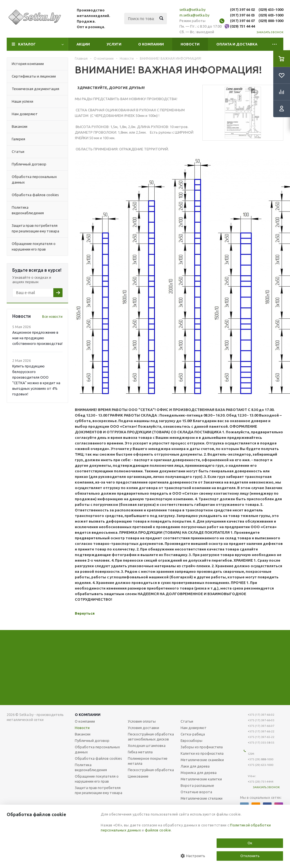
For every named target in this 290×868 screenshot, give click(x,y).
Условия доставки (143, 728)
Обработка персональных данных (97, 749)
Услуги (114, 44)
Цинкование (138, 776)
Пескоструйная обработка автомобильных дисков (151, 737)
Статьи (187, 721)
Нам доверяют (194, 728)
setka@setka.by (192, 9)
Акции (83, 44)
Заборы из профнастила (202, 747)
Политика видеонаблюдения (91, 767)
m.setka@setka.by (194, 15)
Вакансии (83, 734)
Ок (250, 843)
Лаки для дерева (195, 766)
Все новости (52, 317)
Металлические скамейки (202, 760)
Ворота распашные (197, 785)
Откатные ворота (196, 792)
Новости (190, 44)
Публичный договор (92, 740)
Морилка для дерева (199, 773)
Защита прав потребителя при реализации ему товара (99, 790)
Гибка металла (140, 752)
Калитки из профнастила (202, 753)
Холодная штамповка (147, 746)
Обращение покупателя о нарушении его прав (97, 779)
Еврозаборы (191, 740)
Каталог (27, 44)
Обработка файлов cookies (98, 758)
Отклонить (250, 856)
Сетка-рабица (193, 734)
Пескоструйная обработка (151, 770)
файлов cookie (158, 830)
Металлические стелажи (202, 798)
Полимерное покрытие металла (148, 761)
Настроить (193, 856)
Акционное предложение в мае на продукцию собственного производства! (37, 338)
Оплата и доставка (237, 44)
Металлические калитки (201, 779)
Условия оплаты (142, 721)
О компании (151, 44)
